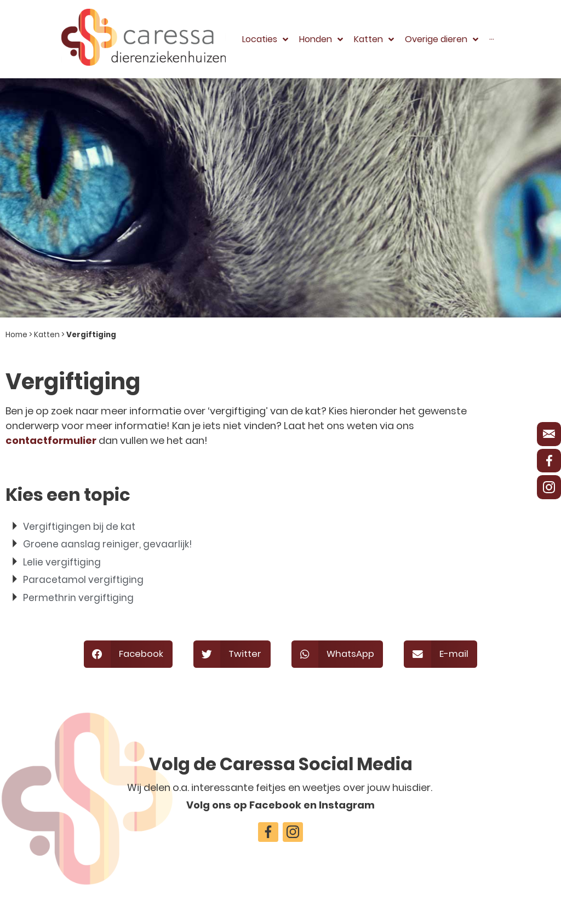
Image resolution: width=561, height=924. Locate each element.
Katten (47, 335)
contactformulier (51, 440)
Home (16, 335)
